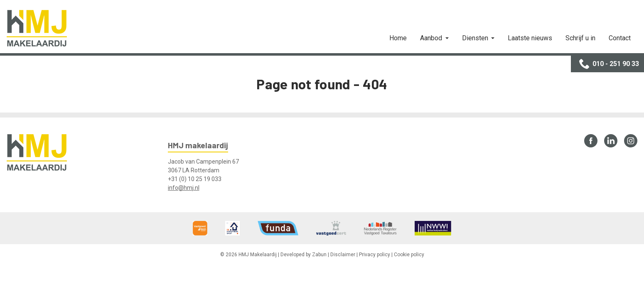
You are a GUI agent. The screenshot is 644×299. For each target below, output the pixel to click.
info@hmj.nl (184, 188)
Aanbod (432, 38)
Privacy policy (375, 255)
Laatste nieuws (530, 38)
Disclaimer (343, 255)
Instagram (631, 141)
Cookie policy (409, 255)
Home (398, 38)
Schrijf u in (580, 38)
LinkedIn (611, 141)
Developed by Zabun (304, 255)
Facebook (591, 141)
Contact (620, 38)
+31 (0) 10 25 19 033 (195, 179)
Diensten (476, 38)
